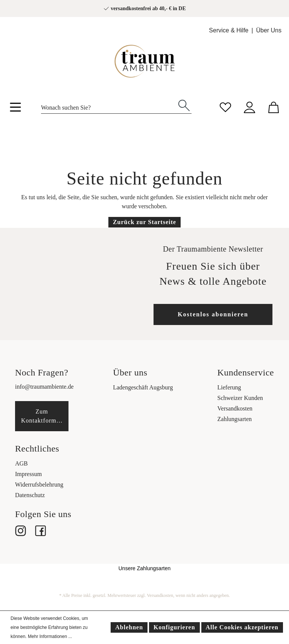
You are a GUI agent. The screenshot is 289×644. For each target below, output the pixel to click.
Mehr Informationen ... (50, 636)
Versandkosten (235, 408)
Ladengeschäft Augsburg (143, 387)
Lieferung (229, 387)
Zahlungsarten (235, 419)
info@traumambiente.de (44, 387)
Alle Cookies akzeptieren (242, 627)
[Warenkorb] (274, 106)
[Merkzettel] (225, 106)
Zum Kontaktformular (44, 416)
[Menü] (15, 108)
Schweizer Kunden (240, 398)
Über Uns (269, 30)
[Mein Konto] (249, 106)
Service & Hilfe (229, 30)
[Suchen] (184, 105)
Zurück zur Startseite (144, 222)
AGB (21, 463)
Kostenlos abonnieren (213, 314)
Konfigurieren (174, 627)
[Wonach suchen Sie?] (109, 105)
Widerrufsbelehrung (39, 485)
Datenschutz (30, 495)
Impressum (28, 474)
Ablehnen (129, 627)
